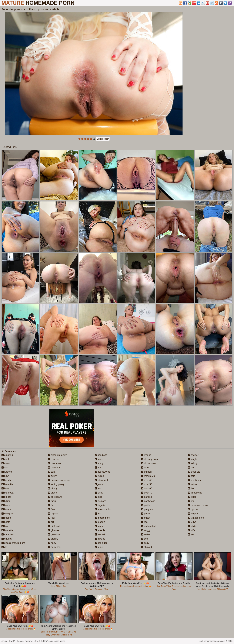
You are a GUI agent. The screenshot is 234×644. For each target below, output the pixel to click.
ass (5, 468)
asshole (7, 472)
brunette (7, 530)
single (193, 459)
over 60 (147, 488)
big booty (8, 493)
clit (4, 547)
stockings (194, 480)
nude (99, 547)
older (145, 468)
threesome (195, 493)
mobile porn (102, 518)
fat (51, 505)
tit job (192, 497)
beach (6, 480)
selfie (146, 535)
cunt (52, 472)
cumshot (54, 468)
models (100, 522)
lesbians (101, 501)
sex (145, 539)
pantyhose (148, 501)
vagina (193, 514)
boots (6, 522)
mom (99, 526)
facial (52, 501)
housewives (102, 472)
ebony (53, 488)
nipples (100, 539)
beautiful (7, 484)
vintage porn (196, 518)
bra (5, 526)
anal (5, 459)
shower (193, 455)
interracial (101, 480)
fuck (52, 518)
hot (98, 468)
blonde (6, 509)
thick (192, 488)
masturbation (103, 509)
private (146, 514)
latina (99, 493)
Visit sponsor (103, 139)
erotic (52, 493)
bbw (5, 476)
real (145, 522)
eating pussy (56, 484)
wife (192, 530)
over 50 (147, 484)
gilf (51, 522)
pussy (146, 518)
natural (100, 535)
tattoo (192, 484)
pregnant (147, 509)
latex (99, 488)
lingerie (100, 505)
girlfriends (55, 526)
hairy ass (54, 547)
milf (98, 514)
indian (99, 476)
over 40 (147, 480)
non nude (101, 543)
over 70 (147, 493)
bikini (6, 501)
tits (191, 501)
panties (147, 497)
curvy (52, 476)
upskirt (193, 509)
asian (6, 463)
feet (51, 509)
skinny (193, 463)
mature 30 (148, 476)
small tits (194, 472)
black (6, 505)
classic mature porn (13, 543)
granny (53, 539)
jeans (99, 484)
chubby (7, 539)
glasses (54, 530)
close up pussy (57, 455)
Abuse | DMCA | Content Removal (17, 641)
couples (54, 459)
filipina (53, 514)
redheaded (148, 526)
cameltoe (8, 535)
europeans (55, 497)
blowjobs (8, 514)
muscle (100, 530)
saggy (146, 530)
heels (99, 459)
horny (99, 463)
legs (98, 497)
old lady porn (150, 459)
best (5, 488)
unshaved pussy (198, 505)
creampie (54, 463)
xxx (191, 535)
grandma (54, 535)
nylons (146, 455)
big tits (6, 497)
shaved (147, 547)
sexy (145, 543)
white (192, 526)
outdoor (147, 472)
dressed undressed (60, 480)
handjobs (101, 455)
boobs (6, 518)
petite (146, 505)
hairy (52, 543)
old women (148, 463)
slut (191, 468)
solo (192, 476)
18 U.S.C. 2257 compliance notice (49, 641)
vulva (192, 522)
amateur (7, 455)
